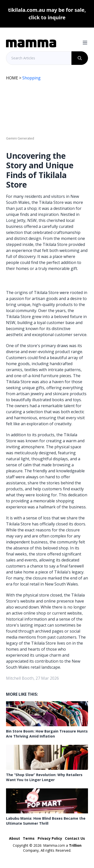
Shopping (31, 78)
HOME (12, 78)
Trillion (75, 845)
